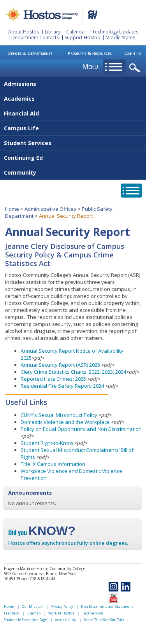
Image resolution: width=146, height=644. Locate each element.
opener (136, 68)
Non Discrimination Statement (107, 606)
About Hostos (24, 32)
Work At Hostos (61, 613)
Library (53, 32)
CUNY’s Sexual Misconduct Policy (59, 415)
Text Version (93, 613)
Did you (42, 532)
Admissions (20, 84)
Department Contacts (35, 38)
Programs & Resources (90, 53)
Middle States (120, 38)
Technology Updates (115, 32)
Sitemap (34, 613)
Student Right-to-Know (47, 443)
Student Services (28, 143)
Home (12, 209)
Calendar (76, 32)
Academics (19, 99)
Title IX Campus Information (53, 464)
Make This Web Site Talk (104, 620)
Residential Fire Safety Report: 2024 (62, 386)
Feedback (11, 613)
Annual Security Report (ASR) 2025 (60, 365)
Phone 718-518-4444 (36, 579)
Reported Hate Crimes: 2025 (54, 379)
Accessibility (66, 620)
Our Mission (32, 606)
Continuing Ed (23, 158)
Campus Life (21, 128)
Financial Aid (21, 113)
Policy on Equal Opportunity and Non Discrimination (81, 429)
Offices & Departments (30, 53)
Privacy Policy (62, 606)
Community (20, 172)
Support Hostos (82, 38)
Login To (133, 53)
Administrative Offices (50, 209)
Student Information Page (26, 620)
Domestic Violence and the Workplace (65, 422)
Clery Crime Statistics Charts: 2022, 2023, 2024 (73, 372)
